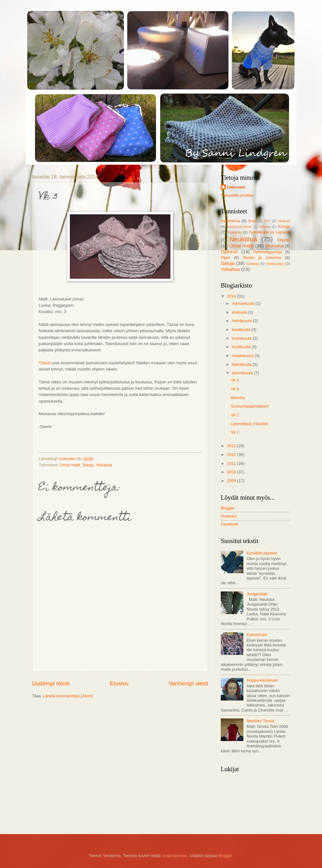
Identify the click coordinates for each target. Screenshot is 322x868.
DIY (267, 221)
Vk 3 (235, 389)
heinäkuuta (242, 321)
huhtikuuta (242, 347)
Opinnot (229, 252)
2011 (232, 463)
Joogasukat (257, 594)
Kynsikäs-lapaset (262, 553)
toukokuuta (242, 338)
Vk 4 (235, 380)
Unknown (236, 187)
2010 (232, 472)
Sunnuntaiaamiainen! (250, 406)
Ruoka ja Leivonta (262, 258)
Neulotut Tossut (261, 721)
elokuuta (240, 312)
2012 (232, 455)
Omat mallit (70, 465)
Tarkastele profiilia (237, 195)
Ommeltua (274, 246)
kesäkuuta (241, 330)
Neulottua (243, 239)
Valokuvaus (275, 264)
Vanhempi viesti (188, 684)
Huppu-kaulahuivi (262, 680)
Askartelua (230, 221)
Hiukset (284, 221)
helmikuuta (242, 364)
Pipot (225, 258)
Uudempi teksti (51, 684)
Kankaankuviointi (239, 227)
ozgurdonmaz (175, 856)
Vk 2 (235, 415)
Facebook (230, 524)
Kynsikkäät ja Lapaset (269, 232)
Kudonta (234, 232)
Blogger (228, 508)
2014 (232, 296)
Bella (253, 221)
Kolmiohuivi (257, 635)
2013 (232, 446)
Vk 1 (235, 432)
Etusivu (119, 684)
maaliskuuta (243, 356)
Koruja (284, 226)
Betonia (238, 398)
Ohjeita (283, 240)
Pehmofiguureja (268, 252)
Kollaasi (265, 227)
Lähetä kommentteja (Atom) (68, 696)
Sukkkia (253, 264)
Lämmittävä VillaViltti (249, 424)
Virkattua (104, 465)
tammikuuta (243, 373)
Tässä (44, 363)
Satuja (88, 465)
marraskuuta (244, 303)
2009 (232, 481)
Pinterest (229, 516)
